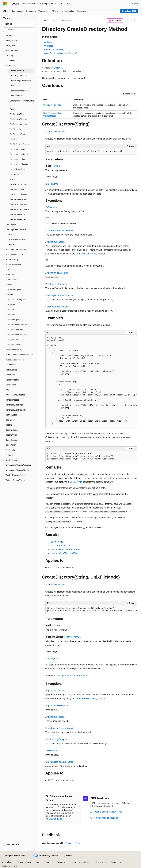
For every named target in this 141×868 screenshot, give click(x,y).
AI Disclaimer (8, 862)
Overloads (49, 46)
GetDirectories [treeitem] (16, 129)
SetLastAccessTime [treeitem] (18, 204)
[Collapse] (34, 18)
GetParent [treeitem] (14, 174)
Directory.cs (60, 132)
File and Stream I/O (60, 546)
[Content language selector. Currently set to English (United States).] (15, 856)
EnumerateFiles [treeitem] (17, 96)
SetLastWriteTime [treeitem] (17, 214)
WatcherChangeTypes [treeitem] (15, 480)
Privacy (60, 862)
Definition (48, 42)
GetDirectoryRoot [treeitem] (17, 134)
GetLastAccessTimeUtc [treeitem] (20, 154)
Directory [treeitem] (12, 61)
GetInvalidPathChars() (86, 254)
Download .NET (129, 11)
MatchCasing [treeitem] (11, 370)
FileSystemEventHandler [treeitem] (16, 335)
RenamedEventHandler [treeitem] (16, 410)
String (57, 166)
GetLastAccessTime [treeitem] (19, 149)
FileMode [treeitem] (10, 295)
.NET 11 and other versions (61, 567)
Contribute (49, 862)
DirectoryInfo (52, 184)
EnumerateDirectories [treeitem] (19, 91)
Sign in (135, 4)
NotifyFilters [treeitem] (11, 385)
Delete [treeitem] (13, 86)
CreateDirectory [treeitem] (17, 71)
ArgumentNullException (57, 273)
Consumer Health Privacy (80, 862)
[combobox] (19, 24)
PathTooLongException (57, 284)
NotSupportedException (57, 307)
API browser (66, 20)
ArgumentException (55, 242)
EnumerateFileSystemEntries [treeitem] (22, 103)
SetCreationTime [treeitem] (17, 189)
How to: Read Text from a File (65, 549)
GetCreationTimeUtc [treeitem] (19, 119)
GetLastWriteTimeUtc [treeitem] (19, 164)
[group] (91, 382)
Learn (45, 20)
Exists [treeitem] (12, 109)
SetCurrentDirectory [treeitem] (18, 199)
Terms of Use (101, 862)
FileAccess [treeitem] (10, 275)
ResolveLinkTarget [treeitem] (18, 184)
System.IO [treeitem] (10, 36)
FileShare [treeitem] (10, 310)
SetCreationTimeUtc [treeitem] (19, 194)
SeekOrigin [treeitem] (10, 420)
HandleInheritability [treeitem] (14, 350)
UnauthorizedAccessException (60, 231)
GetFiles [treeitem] (13, 139)
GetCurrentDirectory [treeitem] (19, 124)
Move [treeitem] (12, 179)
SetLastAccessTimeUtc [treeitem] (20, 209)
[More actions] (134, 21)
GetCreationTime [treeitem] (17, 114)
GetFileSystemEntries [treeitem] (19, 144)
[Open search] (128, 4)
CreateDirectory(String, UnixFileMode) (61, 53)
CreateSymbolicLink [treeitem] (19, 76)
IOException (51, 207)
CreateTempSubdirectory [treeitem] (21, 81)
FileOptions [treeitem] (10, 305)
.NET (54, 20)
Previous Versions (25, 862)
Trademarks (116, 862)
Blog (38, 862)
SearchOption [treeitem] (11, 415)
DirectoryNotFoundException (60, 295)
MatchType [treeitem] (10, 375)
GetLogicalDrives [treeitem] (17, 169)
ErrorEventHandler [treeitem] (13, 264)
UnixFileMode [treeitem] (11, 460)
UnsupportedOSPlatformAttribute (72, 676)
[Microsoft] (5, 4)
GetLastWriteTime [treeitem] (18, 159)
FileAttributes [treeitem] (11, 280)
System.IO (58, 68)
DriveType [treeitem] (10, 244)
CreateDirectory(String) (54, 49)
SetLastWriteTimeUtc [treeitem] (19, 219)
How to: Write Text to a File (64, 553)
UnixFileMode (74, 637)
